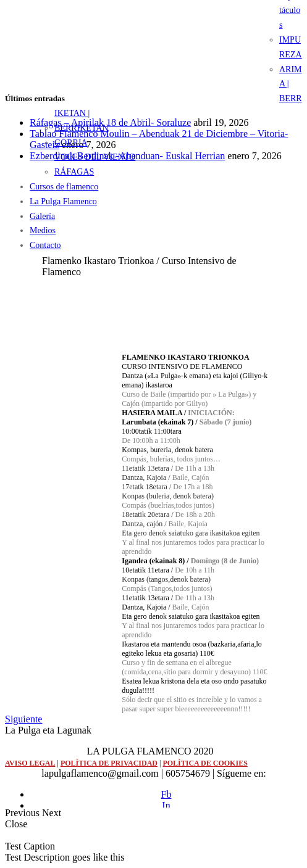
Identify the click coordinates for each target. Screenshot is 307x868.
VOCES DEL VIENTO (95, 157)
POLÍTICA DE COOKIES (205, 763)
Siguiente (23, 719)
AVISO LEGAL (30, 763)
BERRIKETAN (82, 128)
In (166, 805)
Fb (166, 794)
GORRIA (71, 143)
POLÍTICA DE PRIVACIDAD (109, 763)
